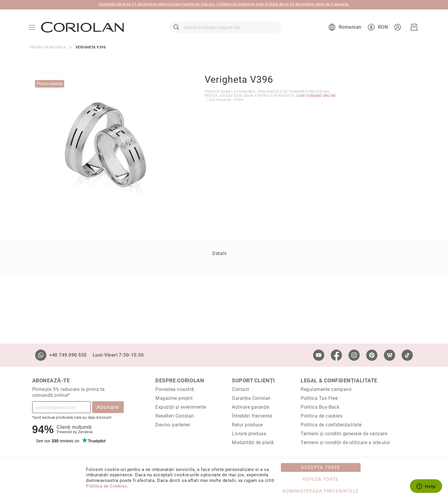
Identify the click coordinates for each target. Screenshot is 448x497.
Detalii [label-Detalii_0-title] (219, 258)
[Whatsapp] (41, 355)
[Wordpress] (390, 355)
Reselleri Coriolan (175, 416)
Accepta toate (321, 467)
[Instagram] (354, 355)
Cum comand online (316, 100)
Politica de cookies (321, 416)
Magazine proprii (174, 398)
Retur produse (247, 425)
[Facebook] (336, 355)
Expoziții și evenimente (181, 407)
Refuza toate (321, 479)
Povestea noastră (175, 389)
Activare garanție (251, 407)
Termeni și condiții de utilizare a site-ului (345, 442)
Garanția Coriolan (251, 398)
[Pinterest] (372, 355)
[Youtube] (319, 355)
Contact (240, 389)
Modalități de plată (253, 442)
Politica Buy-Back (320, 407)
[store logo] (83, 30)
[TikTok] (407, 355)
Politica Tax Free (319, 398)
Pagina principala (48, 51)
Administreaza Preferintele (321, 491)
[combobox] (225, 30)
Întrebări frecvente (252, 416)
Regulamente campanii (326, 389)
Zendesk (85, 432)
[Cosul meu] (413, 30)
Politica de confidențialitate (331, 425)
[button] (343, 30)
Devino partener (173, 425)
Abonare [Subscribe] (108, 407)
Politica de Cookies (106, 486)
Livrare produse (249, 434)
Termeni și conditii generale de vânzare (344, 434)
